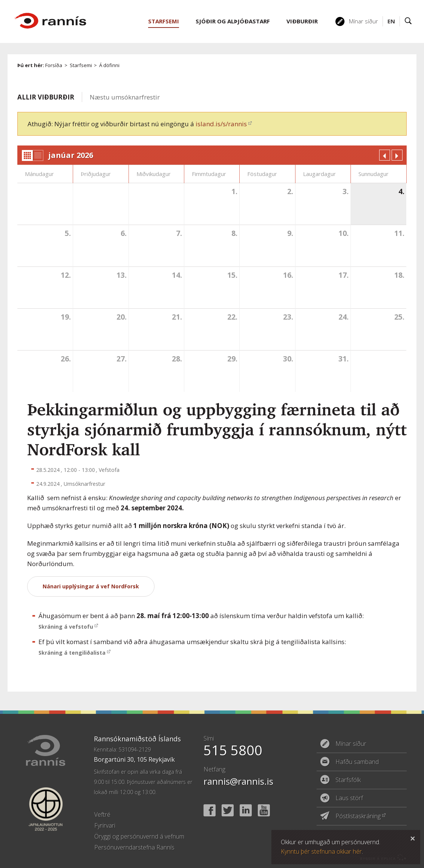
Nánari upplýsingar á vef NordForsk (91, 586)
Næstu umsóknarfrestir (125, 97)
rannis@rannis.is (238, 781)
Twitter (228, 810)
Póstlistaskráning (358, 816)
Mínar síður (364, 21)
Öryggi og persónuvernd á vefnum (139, 836)
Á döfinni (109, 65)
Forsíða (54, 65)
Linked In (246, 810)
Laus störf (349, 798)
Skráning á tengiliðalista (72, 653)
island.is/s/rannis (221, 124)
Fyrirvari (105, 825)
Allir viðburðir (46, 97)
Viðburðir (302, 21)
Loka (413, 837)
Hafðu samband (357, 762)
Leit (408, 21)
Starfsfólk (348, 780)
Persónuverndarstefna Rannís (134, 847)
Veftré (102, 814)
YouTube (264, 810)
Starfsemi (81, 65)
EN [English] (391, 21)
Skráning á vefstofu (66, 627)
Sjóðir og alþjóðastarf (233, 21)
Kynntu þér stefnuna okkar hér (321, 851)
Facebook (210, 810)
